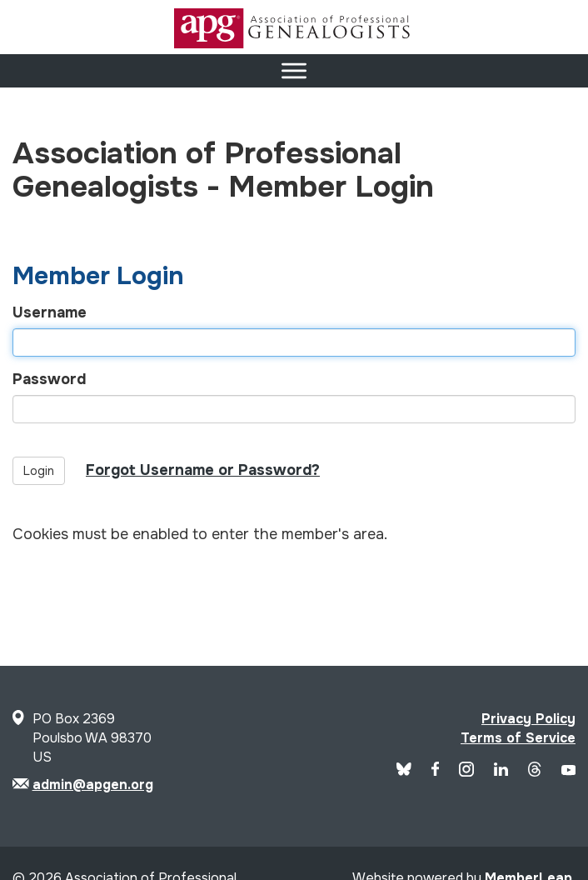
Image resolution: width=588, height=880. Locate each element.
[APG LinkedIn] (501, 771)
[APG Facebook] (436, 771)
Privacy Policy (528, 719)
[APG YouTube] (568, 771)
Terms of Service (518, 738)
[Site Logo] (294, 44)
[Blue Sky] (404, 771)
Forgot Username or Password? (203, 470)
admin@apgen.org (93, 785)
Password (49, 379)
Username (50, 312)
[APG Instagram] (466, 772)
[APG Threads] (534, 772)
